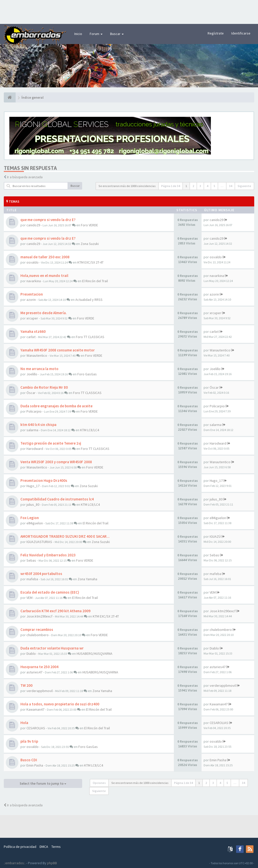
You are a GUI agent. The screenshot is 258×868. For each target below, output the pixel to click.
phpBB (52, 863)
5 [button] (214, 186)
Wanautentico (37, 355)
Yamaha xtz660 (33, 331)
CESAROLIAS (36, 728)
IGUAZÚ (215, 536)
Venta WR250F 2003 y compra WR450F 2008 (56, 462)
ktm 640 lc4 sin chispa (38, 425)
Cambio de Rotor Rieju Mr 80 (44, 387)
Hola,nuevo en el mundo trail (44, 276)
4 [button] (207, 186)
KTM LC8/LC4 (90, 430)
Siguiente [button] (244, 186)
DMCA (44, 847)
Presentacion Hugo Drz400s (44, 480)
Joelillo (32, 374)
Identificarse (241, 33)
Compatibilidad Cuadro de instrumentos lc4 (57, 499)
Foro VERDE (89, 225)
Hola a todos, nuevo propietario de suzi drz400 (60, 704)
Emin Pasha (35, 765)
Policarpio (34, 411)
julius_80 (33, 504)
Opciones (99, 783)
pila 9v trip (29, 741)
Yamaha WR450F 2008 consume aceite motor (58, 350)
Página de (171, 186)
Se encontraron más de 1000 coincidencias (127, 186)
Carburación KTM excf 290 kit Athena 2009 (55, 611)
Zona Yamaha (87, 579)
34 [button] (231, 186)
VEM (29, 598)
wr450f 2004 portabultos (41, 574)
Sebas (31, 560)
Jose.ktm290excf (39, 616)
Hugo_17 (33, 486)
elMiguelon (35, 523)
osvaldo (33, 262)
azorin (31, 300)
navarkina (34, 281)
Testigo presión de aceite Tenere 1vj (51, 443)
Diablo (31, 654)
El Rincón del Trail (95, 281)
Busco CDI (29, 760)
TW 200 (26, 685)
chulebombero (38, 635)
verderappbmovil (40, 691)
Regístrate (216, 33)
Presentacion (32, 294)
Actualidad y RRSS (89, 300)
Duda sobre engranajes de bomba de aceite (56, 406)
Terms (56, 847)
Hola (24, 723)
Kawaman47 (35, 709)
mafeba (32, 579)
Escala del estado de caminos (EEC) (50, 592)
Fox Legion (30, 518)
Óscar (31, 393)
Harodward (35, 449)
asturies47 (34, 672)
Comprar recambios (37, 629)
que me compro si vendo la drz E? (48, 220)
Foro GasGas (87, 374)
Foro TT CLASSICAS (90, 337)
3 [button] (200, 186)
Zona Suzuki (90, 244)
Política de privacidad (20, 847)
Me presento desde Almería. (44, 313)
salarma (32, 430)
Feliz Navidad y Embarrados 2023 (48, 555)
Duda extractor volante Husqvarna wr (52, 648)
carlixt (31, 337)
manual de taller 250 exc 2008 (45, 257)
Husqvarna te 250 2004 (39, 667)
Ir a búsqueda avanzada (25, 177)
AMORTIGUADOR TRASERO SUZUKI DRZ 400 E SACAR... (65, 536)
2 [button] (193, 186)
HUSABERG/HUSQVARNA (94, 654)
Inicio (78, 34)
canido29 (33, 225)
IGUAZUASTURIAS (39, 542)
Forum (96, 34)
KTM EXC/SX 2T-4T (90, 262)
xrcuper (32, 318)
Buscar (117, 34)
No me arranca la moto (39, 369)
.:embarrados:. (15, 863)
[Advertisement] (129, 11)
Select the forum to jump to (43, 783)
